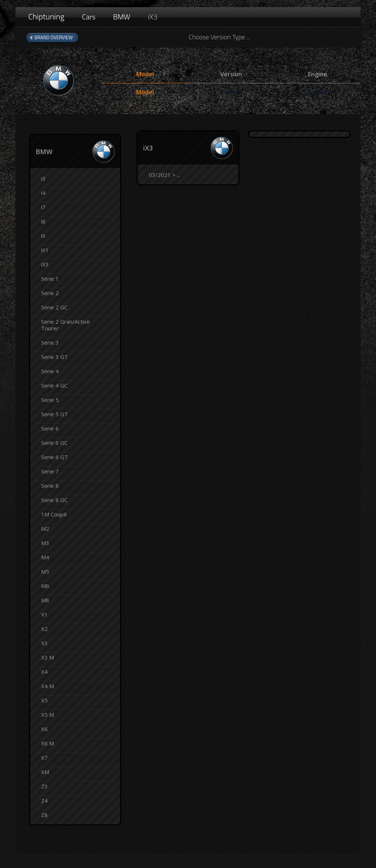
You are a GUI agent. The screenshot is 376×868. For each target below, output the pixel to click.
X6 (44, 729)
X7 (44, 758)
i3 (43, 178)
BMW (122, 17)
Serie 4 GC (54, 385)
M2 (45, 529)
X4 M (48, 686)
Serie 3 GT (55, 357)
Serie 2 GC (54, 307)
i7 (43, 207)
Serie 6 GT (55, 457)
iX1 (45, 250)
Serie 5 (50, 400)
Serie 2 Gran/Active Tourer (66, 325)
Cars (89, 17)
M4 (45, 557)
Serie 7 (50, 471)
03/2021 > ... (164, 175)
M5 (45, 571)
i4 (43, 193)
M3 (45, 543)
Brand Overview (54, 37)
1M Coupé (54, 514)
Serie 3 (50, 342)
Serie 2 (50, 293)
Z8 (44, 815)
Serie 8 (50, 486)
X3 (44, 643)
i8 (43, 221)
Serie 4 (50, 371)
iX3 (153, 17)
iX (43, 236)
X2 (44, 629)
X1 (44, 614)
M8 (45, 600)
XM (45, 772)
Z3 (44, 786)
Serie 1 (50, 279)
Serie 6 (50, 428)
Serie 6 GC (54, 443)
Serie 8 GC (54, 500)
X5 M (48, 715)
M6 (45, 586)
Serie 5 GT (55, 414)
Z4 (44, 800)
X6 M (48, 743)
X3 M (48, 657)
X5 (44, 700)
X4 (44, 672)
